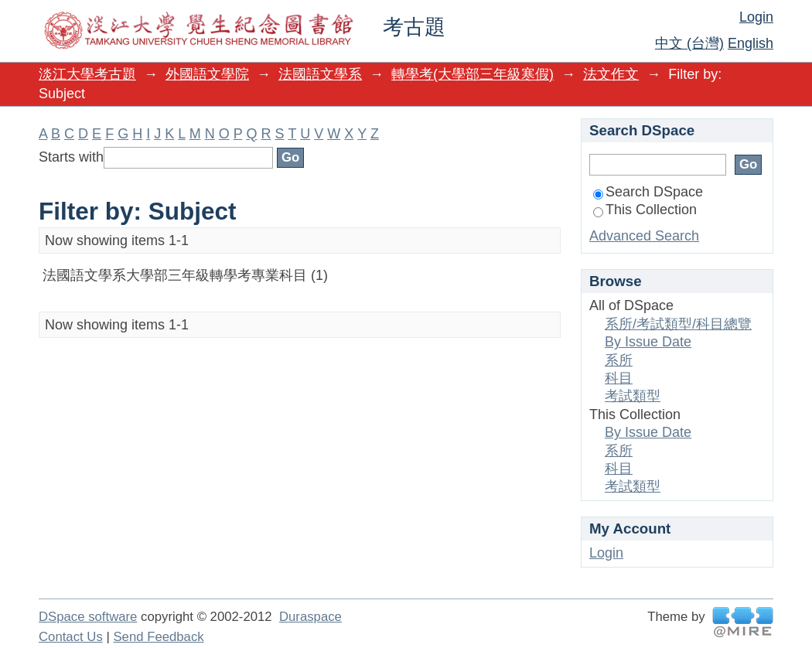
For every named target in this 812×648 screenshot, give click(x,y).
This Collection (645, 210)
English (751, 43)
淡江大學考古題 (87, 74)
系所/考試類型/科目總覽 (678, 324)
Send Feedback (158, 637)
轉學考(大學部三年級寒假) (473, 74)
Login (756, 17)
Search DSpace (648, 192)
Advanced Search (644, 236)
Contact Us (71, 637)
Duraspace (310, 617)
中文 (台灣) (689, 43)
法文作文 (611, 74)
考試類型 (633, 396)
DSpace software (88, 617)
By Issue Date (648, 342)
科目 (619, 378)
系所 (619, 360)
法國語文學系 (320, 74)
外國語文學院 (207, 74)
